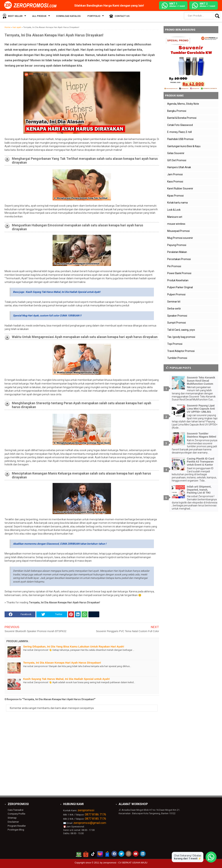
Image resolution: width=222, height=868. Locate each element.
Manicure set (175, 217)
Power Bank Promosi (179, 273)
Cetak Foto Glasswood (180, 125)
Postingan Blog (16, 829)
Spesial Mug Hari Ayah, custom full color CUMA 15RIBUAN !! (47, 316)
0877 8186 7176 (95, 814)
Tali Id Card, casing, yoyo (181, 330)
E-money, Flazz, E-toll (179, 132)
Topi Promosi (175, 344)
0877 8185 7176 (95, 819)
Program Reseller (17, 826)
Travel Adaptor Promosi (181, 351)
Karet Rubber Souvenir (180, 188)
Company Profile (16, 814)
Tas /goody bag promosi (181, 337)
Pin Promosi (174, 266)
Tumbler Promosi (177, 358)
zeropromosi (86, 810)
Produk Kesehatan (178, 280)
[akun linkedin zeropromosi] (143, 854)
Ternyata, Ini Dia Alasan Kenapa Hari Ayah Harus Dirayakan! (62, 663)
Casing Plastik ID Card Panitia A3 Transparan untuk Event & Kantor (201, 462)
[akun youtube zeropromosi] (136, 854)
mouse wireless (176, 224)
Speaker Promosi (177, 316)
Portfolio (91, 16)
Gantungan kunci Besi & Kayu (184, 146)
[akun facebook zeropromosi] (114, 854)
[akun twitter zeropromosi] (121, 854)
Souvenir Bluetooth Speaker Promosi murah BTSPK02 (36, 631)
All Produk (38, 16)
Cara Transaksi (15, 810)
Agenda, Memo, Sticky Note (183, 104)
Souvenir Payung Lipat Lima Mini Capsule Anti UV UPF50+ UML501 (201, 409)
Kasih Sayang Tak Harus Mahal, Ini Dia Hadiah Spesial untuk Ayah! (67, 679)
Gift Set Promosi (177, 160)
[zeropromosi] (32, 5)
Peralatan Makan (177, 252)
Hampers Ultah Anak (179, 167)
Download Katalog (66, 16)
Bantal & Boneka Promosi (182, 118)
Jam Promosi (175, 174)
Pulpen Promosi (176, 294)
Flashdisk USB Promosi (180, 139)
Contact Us (118, 16)
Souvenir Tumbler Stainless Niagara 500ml (202, 435)
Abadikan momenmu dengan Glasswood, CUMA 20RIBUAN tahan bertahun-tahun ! (60, 544)
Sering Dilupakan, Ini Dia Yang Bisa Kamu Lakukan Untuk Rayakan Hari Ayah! (74, 646)
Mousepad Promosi (178, 231)
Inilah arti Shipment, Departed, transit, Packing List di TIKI (199, 490)
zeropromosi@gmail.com (90, 823)
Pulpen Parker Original (180, 287)
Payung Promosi (177, 245)
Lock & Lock (174, 210)
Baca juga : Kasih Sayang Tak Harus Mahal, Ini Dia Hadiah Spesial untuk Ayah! (57, 292)
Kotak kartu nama (177, 203)
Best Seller (15, 16)
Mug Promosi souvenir (180, 238)
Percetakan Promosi (179, 259)
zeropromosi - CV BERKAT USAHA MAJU (125, 863)
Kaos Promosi (175, 182)
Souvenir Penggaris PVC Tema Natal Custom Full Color (128, 631)
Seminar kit (174, 302)
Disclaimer (13, 822)
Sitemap (12, 818)
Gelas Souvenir (176, 153)
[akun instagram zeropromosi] (129, 854)
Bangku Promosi (177, 111)
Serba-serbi (174, 309)
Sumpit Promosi (177, 323)
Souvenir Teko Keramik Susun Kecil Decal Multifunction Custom (201, 381)
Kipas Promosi (175, 196)
